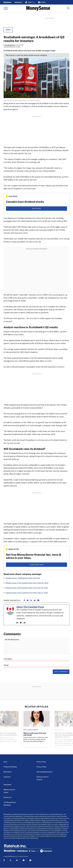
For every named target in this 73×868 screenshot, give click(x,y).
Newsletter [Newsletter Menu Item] (8, 785)
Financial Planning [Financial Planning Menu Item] (10, 767)
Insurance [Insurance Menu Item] (7, 777)
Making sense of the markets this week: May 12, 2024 (27, 593)
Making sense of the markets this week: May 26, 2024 (27, 583)
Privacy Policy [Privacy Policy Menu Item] (41, 767)
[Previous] (4, 722)
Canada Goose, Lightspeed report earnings (23, 578)
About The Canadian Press (30, 607)
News (8, 30)
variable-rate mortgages (38, 230)
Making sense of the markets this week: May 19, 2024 (27, 588)
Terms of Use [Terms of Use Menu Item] (41, 762)
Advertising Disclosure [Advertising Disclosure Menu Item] (44, 772)
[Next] (69, 722)
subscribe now (36, 565)
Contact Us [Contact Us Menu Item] (8, 797)
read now (36, 208)
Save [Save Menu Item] (5, 762)
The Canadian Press (10, 45)
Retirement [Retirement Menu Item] (8, 772)
